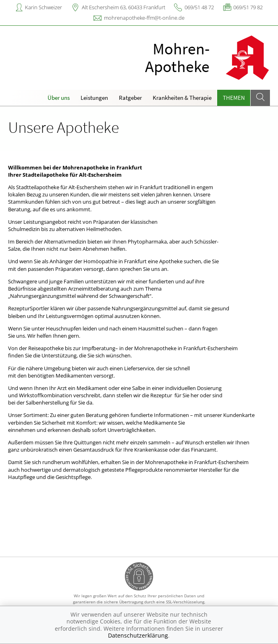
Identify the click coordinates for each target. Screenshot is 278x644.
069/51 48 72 (199, 7)
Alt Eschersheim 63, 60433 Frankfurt (123, 7)
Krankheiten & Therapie (182, 98)
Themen (234, 98)
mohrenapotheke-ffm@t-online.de (144, 18)
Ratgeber (130, 98)
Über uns (59, 98)
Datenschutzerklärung (138, 635)
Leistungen (94, 98)
